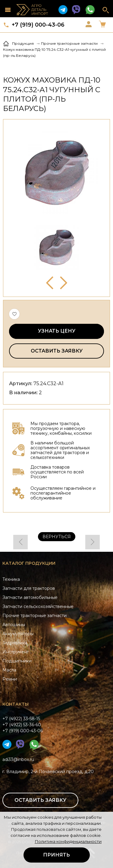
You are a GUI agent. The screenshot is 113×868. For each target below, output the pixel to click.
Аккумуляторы (18, 634)
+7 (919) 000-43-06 (38, 25)
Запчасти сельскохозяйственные (38, 606)
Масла (9, 670)
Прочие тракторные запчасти (35, 616)
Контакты (16, 704)
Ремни (10, 679)
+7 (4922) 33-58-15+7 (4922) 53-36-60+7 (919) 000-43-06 (23, 725)
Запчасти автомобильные (30, 597)
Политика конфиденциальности (68, 841)
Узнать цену (57, 331)
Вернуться (57, 537)
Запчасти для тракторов (29, 588)
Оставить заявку (57, 351)
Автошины (14, 625)
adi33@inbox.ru (18, 759)
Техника (11, 579)
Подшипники (17, 661)
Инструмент (16, 652)
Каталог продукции (29, 563)
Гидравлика (15, 643)
